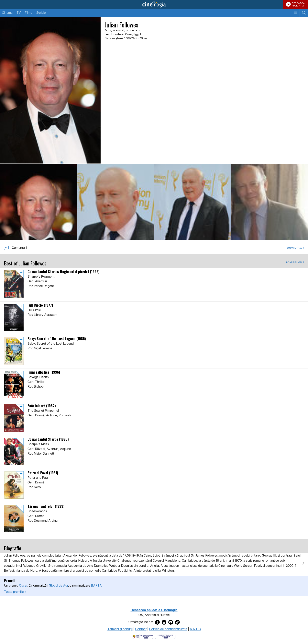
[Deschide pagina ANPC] (143, 636)
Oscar (23, 585)
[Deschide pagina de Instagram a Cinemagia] (164, 622)
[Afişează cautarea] (304, 13)
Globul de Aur (58, 585)
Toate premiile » (15, 592)
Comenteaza (296, 248)
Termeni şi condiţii (120, 629)
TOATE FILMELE (295, 263)
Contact (141, 629)
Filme (28, 13)
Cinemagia (154, 4)
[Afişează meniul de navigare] (295, 13)
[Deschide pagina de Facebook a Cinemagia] (157, 622)
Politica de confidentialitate (168, 629)
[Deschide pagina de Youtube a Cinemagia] (171, 622)
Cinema (7, 13)
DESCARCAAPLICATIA (298, 4)
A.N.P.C (195, 629)
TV (19, 13)
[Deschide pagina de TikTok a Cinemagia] (177, 622)
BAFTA (96, 585)
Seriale (41, 13)
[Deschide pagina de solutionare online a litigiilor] (165, 636)
